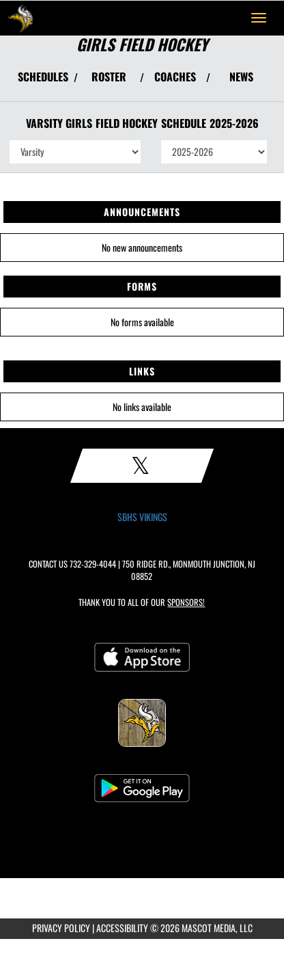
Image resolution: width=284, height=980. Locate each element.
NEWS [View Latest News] (241, 77)
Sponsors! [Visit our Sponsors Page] (186, 602)
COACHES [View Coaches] (175, 77)
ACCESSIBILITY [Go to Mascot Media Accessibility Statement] (122, 928)
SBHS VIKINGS (142, 517)
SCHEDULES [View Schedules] (43, 77)
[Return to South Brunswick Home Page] (20, 18)
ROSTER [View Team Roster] (109, 77)
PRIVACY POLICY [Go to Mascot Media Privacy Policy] (61, 928)
